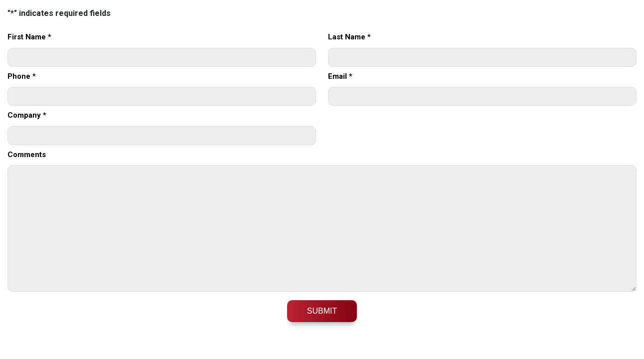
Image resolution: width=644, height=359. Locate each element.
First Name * (29, 37)
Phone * (22, 76)
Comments (27, 155)
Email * (340, 76)
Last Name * (349, 37)
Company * (27, 115)
